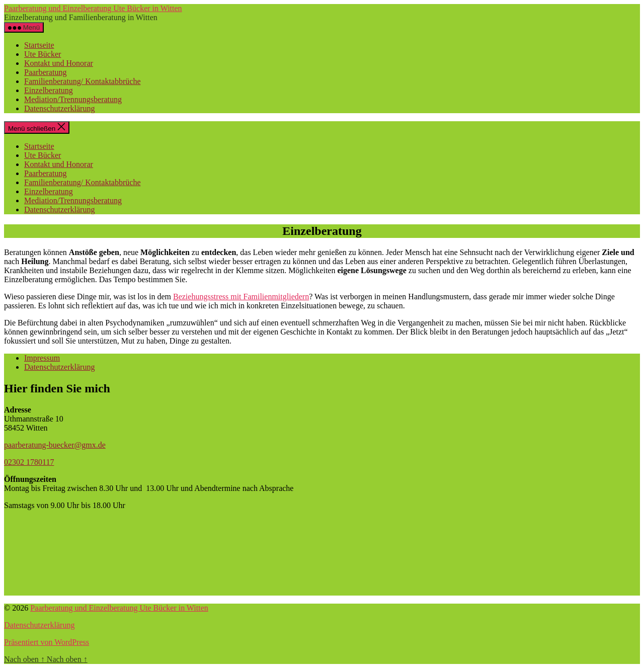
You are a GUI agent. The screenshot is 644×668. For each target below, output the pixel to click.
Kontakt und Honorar (59, 63)
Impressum (42, 358)
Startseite (39, 45)
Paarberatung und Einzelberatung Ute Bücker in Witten (93, 8)
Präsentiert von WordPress (47, 642)
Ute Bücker (43, 54)
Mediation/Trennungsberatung (73, 99)
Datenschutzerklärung (59, 108)
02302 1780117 (29, 462)
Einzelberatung (49, 90)
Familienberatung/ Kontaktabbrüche (82, 81)
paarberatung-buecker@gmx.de (55, 445)
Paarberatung (45, 72)
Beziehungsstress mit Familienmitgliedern (241, 297)
